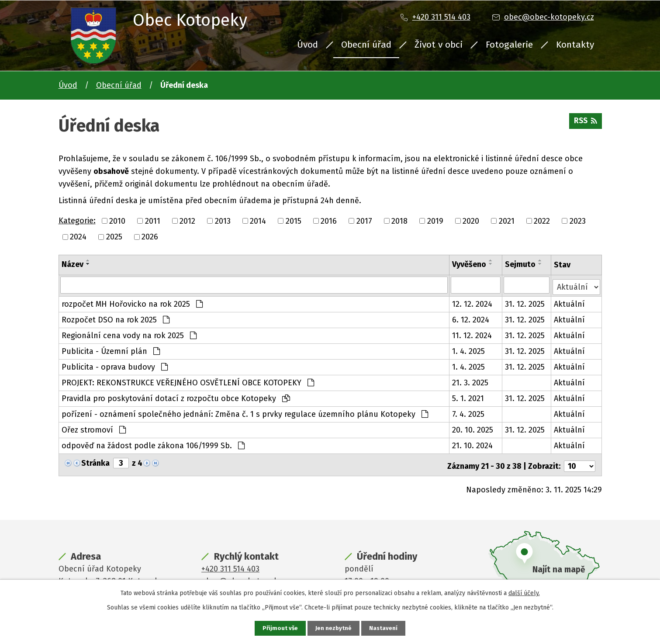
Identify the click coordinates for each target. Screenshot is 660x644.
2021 (507, 221)
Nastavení (384, 628)
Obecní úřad (366, 45)
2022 (542, 221)
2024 (78, 237)
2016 (329, 221)
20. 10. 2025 (473, 428)
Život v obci (439, 45)
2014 (258, 221)
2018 (399, 221)
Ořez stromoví (94, 428)
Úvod (308, 45)
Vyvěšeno (470, 264)
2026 (150, 237)
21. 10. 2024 (473, 444)
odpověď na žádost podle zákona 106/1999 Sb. (153, 444)
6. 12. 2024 (471, 318)
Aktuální (570, 302)
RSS (585, 123)
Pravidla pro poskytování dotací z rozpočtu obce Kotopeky (176, 397)
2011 (153, 221)
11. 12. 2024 (472, 334)
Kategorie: (77, 221)
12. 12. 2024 (473, 302)
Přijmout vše (280, 628)
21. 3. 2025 (471, 381)
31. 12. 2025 (525, 302)
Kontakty (575, 45)
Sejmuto (521, 264)
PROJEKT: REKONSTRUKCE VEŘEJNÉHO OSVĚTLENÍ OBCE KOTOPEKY (188, 381)
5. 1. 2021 (468, 397)
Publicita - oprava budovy (115, 365)
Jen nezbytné (334, 628)
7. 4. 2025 (469, 412)
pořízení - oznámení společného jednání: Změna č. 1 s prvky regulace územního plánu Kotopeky (245, 412)
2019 (435, 221)
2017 (364, 221)
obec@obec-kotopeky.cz (549, 17)
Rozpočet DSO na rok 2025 (116, 318)
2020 (471, 221)
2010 (117, 221)
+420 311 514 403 (441, 17)
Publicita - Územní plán (111, 350)
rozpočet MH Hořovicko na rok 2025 (132, 302)
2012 (187, 221)
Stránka (95, 461)
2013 (223, 221)
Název (73, 264)
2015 (294, 221)
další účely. (524, 593)
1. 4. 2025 (469, 350)
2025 (114, 237)
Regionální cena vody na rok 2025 (129, 334)
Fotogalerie (509, 45)
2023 (578, 221)
